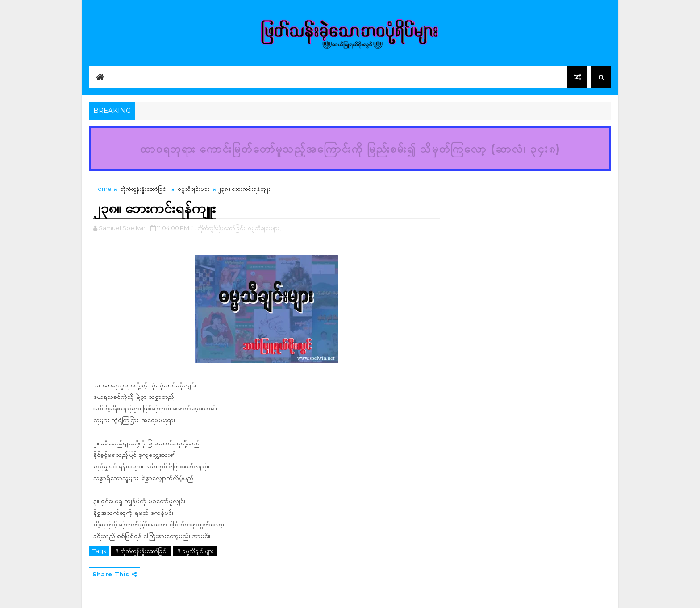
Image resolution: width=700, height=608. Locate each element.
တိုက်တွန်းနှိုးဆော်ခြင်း (144, 189)
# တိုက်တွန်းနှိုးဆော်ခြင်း (141, 551)
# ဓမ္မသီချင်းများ (195, 551)
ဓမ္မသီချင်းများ (194, 189)
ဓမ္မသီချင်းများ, (264, 228)
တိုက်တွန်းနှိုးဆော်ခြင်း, (222, 228)
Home (102, 189)
